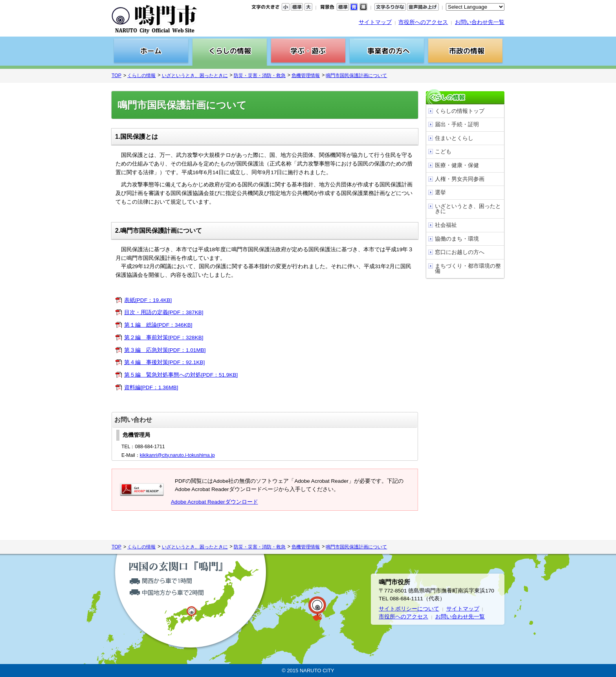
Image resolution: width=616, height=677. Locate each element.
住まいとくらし (454, 138)
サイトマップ (375, 22)
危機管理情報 (306, 75)
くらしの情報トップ (460, 111)
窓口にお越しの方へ (460, 252)
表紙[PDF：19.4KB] (148, 300)
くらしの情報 (141, 75)
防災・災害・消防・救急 (260, 75)
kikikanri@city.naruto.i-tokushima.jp (177, 455)
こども (443, 152)
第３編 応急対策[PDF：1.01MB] (165, 350)
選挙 (440, 192)
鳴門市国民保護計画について (356, 75)
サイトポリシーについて (409, 609)
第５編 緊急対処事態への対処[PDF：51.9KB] (181, 375)
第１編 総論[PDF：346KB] (158, 325)
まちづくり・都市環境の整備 (468, 269)
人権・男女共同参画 (460, 179)
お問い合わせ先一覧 (480, 22)
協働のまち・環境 (457, 239)
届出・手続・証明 (457, 124)
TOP (116, 75)
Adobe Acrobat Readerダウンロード (214, 502)
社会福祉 (446, 225)
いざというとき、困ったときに (195, 75)
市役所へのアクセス (423, 22)
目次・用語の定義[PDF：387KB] (164, 312)
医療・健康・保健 (457, 165)
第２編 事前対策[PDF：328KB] (164, 338)
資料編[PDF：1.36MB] (151, 387)
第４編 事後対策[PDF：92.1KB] (164, 362)
